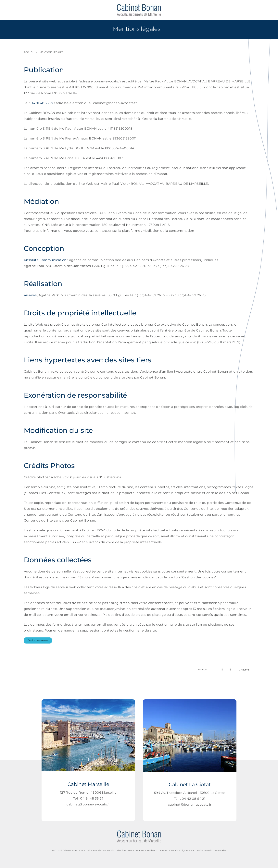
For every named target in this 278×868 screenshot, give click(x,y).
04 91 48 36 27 (92, 798)
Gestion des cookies (38, 640)
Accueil (29, 52)
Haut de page (28, 666)
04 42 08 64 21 (194, 799)
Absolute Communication (45, 260)
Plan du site (197, 850)
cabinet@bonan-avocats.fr (88, 804)
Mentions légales (51, 52)
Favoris (244, 670)
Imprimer (38, 666)
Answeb (30, 295)
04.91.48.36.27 (42, 103)
